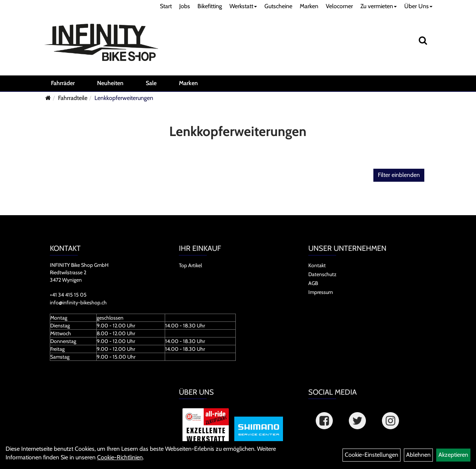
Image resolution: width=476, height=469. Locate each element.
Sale (151, 83)
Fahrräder (63, 83)
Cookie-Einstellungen (372, 455)
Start (166, 6)
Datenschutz (322, 274)
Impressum (321, 292)
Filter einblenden (399, 175)
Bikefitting (210, 6)
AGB (313, 283)
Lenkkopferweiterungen (124, 98)
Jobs (185, 6)
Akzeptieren (453, 455)
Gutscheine (278, 6)
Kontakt (317, 265)
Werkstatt (243, 6)
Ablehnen (418, 455)
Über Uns (418, 6)
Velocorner (339, 6)
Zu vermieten (379, 6)
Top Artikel (190, 265)
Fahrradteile (73, 98)
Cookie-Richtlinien (120, 457)
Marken (309, 6)
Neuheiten (110, 83)
